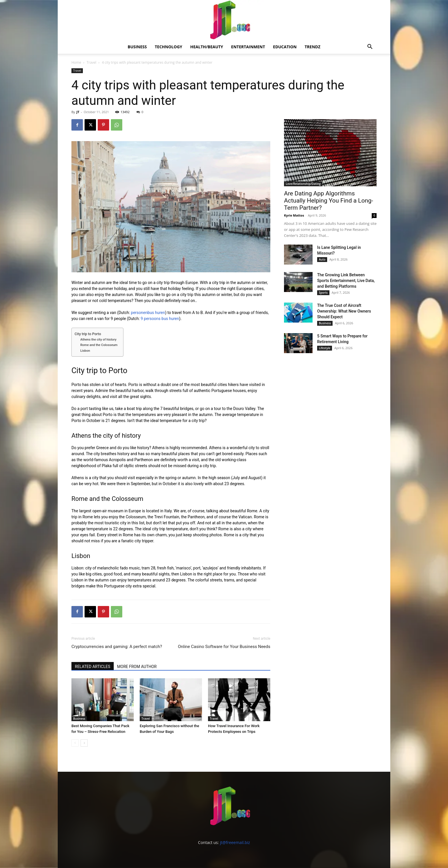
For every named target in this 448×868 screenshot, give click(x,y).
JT (78, 112)
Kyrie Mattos (294, 215)
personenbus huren (148, 313)
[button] (370, 47)
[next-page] (84, 743)
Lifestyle (325, 348)
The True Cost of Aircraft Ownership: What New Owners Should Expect (344, 311)
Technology (169, 47)
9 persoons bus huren (160, 319)
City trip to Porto (88, 334)
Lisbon (85, 351)
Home (76, 62)
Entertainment (248, 47)
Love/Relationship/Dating (303, 184)
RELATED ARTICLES (93, 667)
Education (285, 47)
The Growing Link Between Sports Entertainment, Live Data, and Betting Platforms (346, 281)
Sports (323, 293)
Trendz (312, 47)
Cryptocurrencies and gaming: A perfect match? (117, 647)
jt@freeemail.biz (235, 842)
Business (137, 47)
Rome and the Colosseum (99, 345)
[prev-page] (75, 743)
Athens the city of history (98, 339)
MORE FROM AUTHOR (137, 667)
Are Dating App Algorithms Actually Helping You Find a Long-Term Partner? (329, 201)
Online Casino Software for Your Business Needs (224, 647)
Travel (91, 62)
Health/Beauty (207, 47)
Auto (322, 259)
